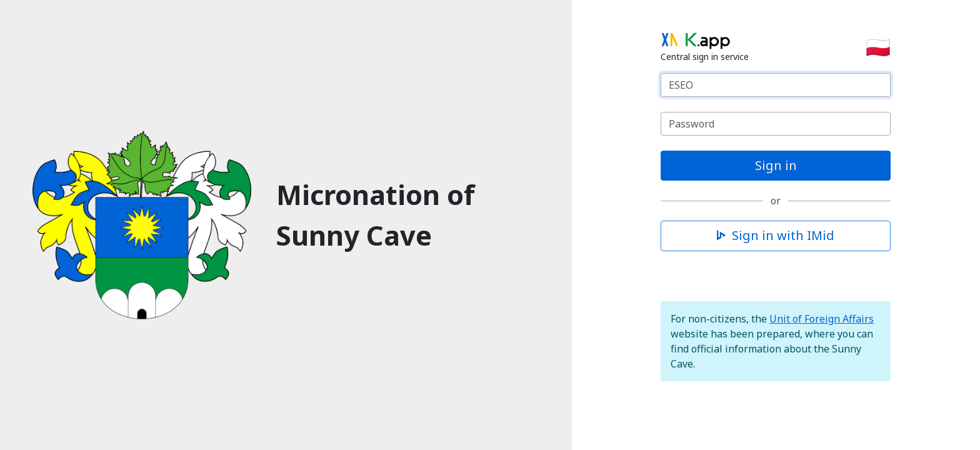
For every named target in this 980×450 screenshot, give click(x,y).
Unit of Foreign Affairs (822, 319)
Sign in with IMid (776, 235)
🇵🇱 (878, 47)
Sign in (776, 165)
